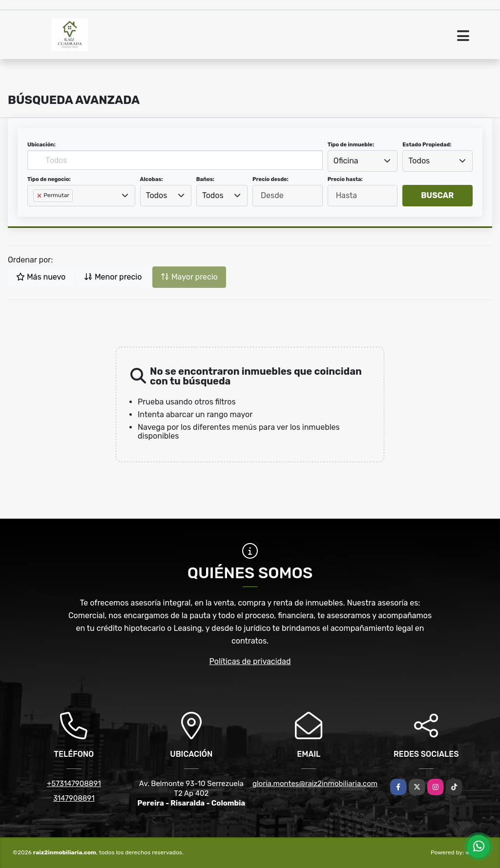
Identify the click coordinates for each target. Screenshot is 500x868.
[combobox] (363, 161)
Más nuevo (41, 277)
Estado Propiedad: (427, 145)
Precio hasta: (345, 179)
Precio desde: (271, 179)
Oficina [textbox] (346, 161)
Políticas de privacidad (250, 661)
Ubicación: (42, 145)
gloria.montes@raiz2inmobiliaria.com (315, 784)
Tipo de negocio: (49, 179)
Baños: (205, 179)
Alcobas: (152, 179)
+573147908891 (74, 784)
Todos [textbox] (419, 161)
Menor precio (113, 277)
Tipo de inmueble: (351, 145)
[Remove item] (40, 196)
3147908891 (74, 798)
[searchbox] (36, 211)
